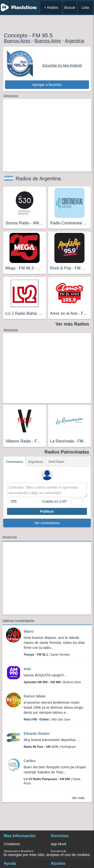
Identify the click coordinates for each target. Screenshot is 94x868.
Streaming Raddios (19, 851)
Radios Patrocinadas (67, 452)
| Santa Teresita (46, 655)
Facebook (59, 851)
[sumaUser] (77, 502)
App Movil (59, 844)
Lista (85, 8)
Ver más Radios (72, 324)
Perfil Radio (56, 462)
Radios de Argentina (38, 179)
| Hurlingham (50, 747)
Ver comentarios (47, 523)
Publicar (47, 511)
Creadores (12, 844)
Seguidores (36, 462)
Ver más (78, 798)
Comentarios (14, 462)
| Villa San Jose (47, 719)
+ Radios (51, 8)
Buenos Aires (17, 41)
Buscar (70, 8)
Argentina (75, 41)
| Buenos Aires (52, 682)
